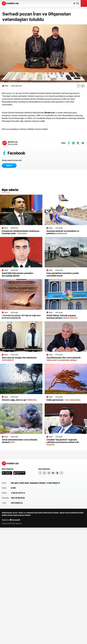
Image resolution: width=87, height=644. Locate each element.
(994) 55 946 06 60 (18, 498)
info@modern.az (17, 503)
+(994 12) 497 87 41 (18, 493)
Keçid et (9, 166)
